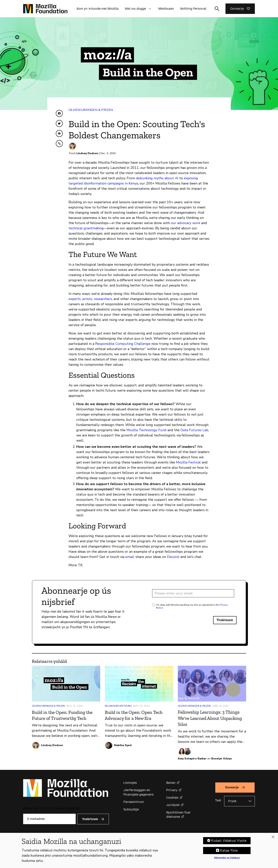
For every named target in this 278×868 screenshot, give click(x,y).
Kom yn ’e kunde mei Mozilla (98, 9)
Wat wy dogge (135, 9)
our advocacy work (186, 223)
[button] (150, 9)
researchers (103, 299)
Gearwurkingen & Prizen (91, 110)
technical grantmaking (86, 228)
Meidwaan (166, 9)
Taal (218, 800)
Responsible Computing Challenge (123, 344)
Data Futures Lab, (195, 430)
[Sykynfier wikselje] (217, 9)
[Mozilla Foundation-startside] (45, 9)
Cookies (172, 798)
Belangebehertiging (118, 706)
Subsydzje (131, 809)
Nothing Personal (193, 9)
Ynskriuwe (225, 620)
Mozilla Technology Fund (146, 430)
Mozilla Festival (188, 462)
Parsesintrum (134, 802)
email (130, 557)
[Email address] (193, 593)
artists (87, 299)
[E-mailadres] (49, 819)
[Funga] (273, 838)
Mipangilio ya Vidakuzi (227, 858)
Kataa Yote (229, 851)
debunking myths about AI (157, 178)
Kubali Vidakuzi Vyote (229, 841)
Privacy (172, 790)
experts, (75, 299)
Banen (171, 783)
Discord (173, 557)
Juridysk (173, 805)
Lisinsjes (130, 783)
